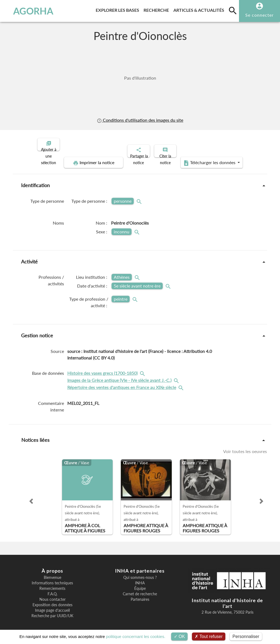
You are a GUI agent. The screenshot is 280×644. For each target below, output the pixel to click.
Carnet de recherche (140, 589)
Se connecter (259, 15)
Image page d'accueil (52, 606)
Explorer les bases (119, 9)
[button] (31, 497)
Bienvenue (52, 573)
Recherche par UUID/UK (52, 611)
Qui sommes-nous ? (140, 573)
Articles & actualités (200, 9)
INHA (140, 578)
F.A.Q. (52, 589)
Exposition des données (52, 600)
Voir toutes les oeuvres (245, 447)
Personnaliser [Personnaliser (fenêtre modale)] (246, 636)
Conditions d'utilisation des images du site (140, 120)
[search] (233, 10)
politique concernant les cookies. (136, 636)
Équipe (140, 584)
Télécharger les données (202, 158)
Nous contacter (52, 595)
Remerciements (52, 584)
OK (180, 636)
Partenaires (140, 595)
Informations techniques (52, 578)
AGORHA (29, 11)
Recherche (157, 9)
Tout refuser (209, 636)
